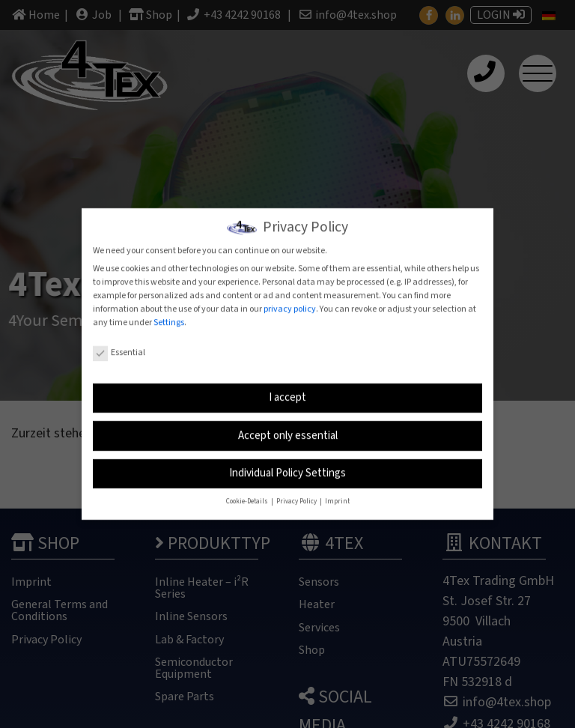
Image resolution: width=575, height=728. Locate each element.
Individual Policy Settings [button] (287, 469)
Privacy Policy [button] (297, 498)
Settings (169, 318)
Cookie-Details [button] (248, 498)
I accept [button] (287, 394)
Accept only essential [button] (288, 431)
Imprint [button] (337, 498)
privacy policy (290, 304)
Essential (119, 348)
